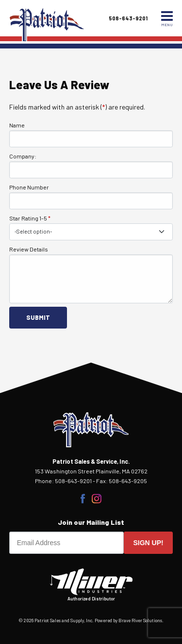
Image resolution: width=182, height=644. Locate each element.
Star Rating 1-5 (30, 218)
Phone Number (29, 187)
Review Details (29, 249)
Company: (23, 156)
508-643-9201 (128, 18)
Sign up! (149, 543)
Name (17, 125)
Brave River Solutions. (141, 620)
